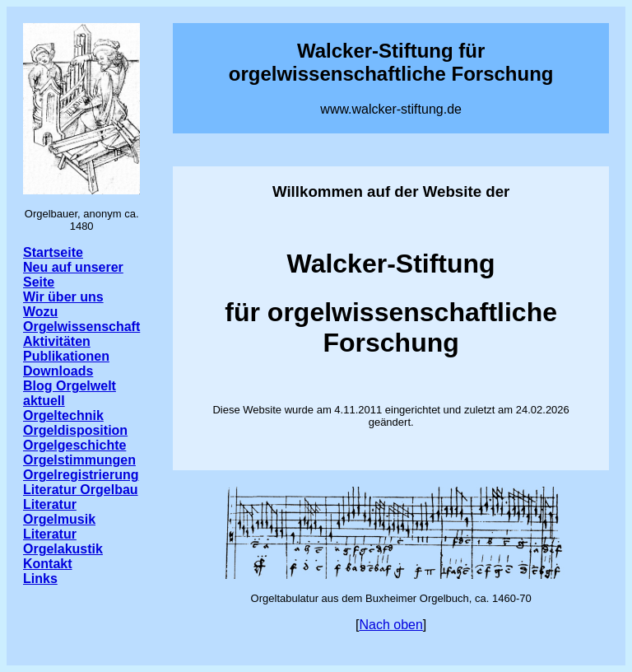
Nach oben (390, 625)
